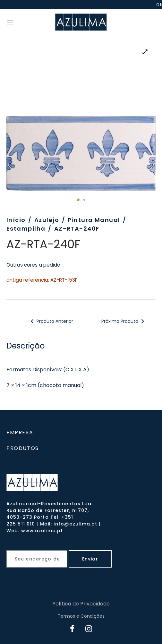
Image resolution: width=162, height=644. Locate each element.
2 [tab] (84, 200)
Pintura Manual (94, 220)
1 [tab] (78, 200)
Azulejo (47, 220)
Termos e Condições (81, 616)
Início (16, 220)
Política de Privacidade (81, 604)
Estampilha (26, 229)
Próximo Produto (124, 321)
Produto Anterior (51, 321)
